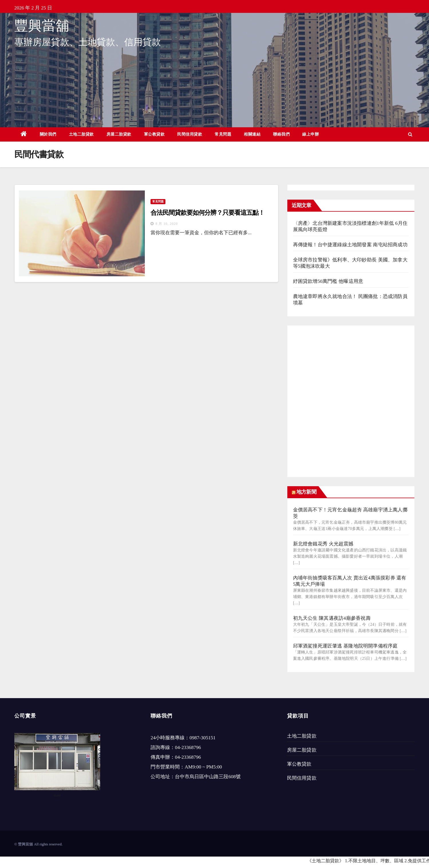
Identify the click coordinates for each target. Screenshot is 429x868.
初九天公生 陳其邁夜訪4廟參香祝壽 (332, 618)
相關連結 (252, 134)
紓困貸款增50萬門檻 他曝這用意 (328, 281)
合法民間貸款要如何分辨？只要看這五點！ (207, 213)
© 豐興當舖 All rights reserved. (38, 844)
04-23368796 (188, 747)
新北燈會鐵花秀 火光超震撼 (323, 544)
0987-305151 (202, 738)
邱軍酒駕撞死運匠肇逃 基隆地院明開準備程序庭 (345, 646)
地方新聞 (306, 492)
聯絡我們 (281, 134)
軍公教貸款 (154, 134)
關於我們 (48, 134)
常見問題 (223, 134)
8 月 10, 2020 (167, 224)
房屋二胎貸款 (119, 134)
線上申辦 (311, 134)
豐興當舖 (42, 26)
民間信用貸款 (190, 134)
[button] (410, 134)
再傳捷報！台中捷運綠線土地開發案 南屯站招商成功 (350, 245)
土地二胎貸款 (81, 134)
